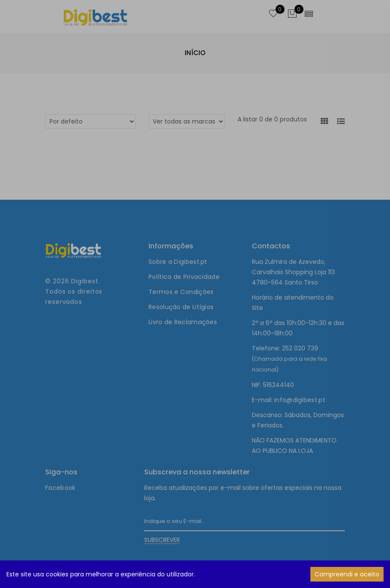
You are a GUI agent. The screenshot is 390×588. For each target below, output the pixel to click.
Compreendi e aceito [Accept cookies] (347, 574)
